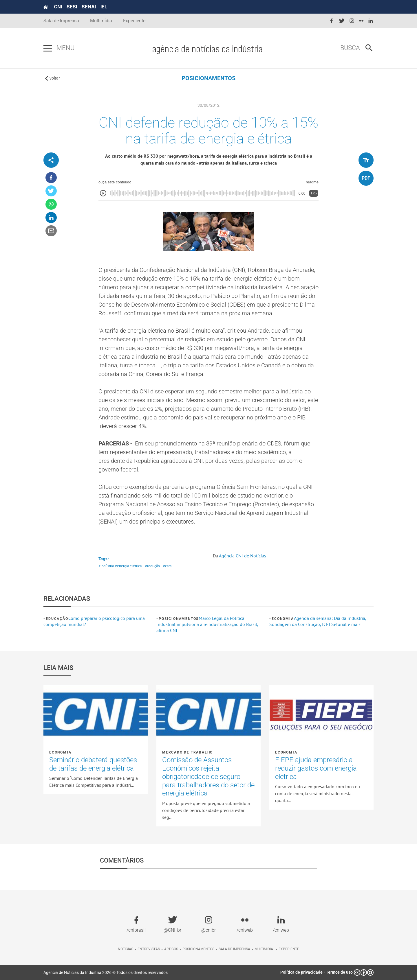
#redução (152, 566)
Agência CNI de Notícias (243, 556)
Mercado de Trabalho (188, 752)
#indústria (106, 566)
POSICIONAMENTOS (209, 78)
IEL (104, 7)
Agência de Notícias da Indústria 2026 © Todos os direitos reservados (106, 972)
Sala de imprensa (234, 949)
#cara (167, 566)
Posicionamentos (179, 619)
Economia (283, 619)
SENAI (89, 7)
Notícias (126, 949)
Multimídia (101, 21)
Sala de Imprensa (61, 21)
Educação (57, 619)
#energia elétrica (128, 566)
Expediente (134, 21)
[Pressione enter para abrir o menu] (48, 48)
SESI (72, 7)
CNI (58, 7)
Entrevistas (149, 949)
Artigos (171, 949)
